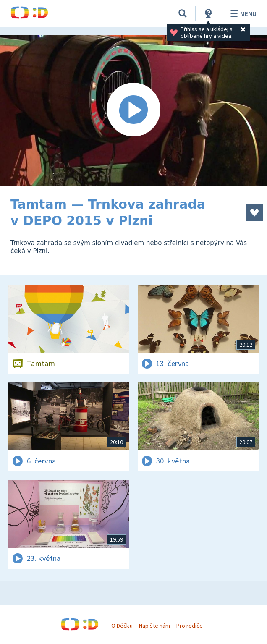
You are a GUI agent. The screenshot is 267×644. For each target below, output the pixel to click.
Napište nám (154, 626)
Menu (242, 13)
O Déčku (122, 626)
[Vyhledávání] (183, 13)
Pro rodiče (190, 626)
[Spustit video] (133, 110)
